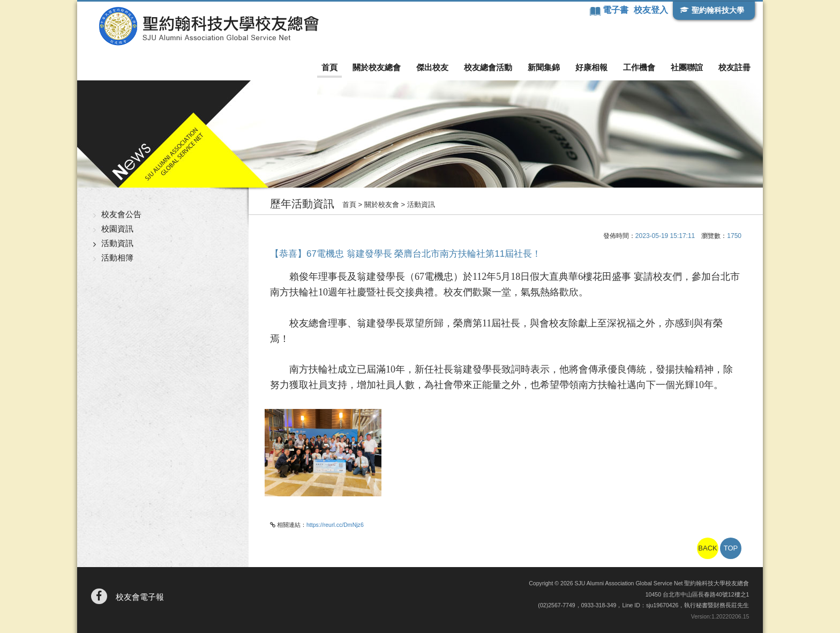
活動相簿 (117, 258)
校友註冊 (734, 67)
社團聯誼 (687, 67)
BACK (707, 548)
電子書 (617, 10)
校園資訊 (117, 229)
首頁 (329, 67)
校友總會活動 (488, 67)
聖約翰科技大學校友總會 (209, 26)
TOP (731, 548)
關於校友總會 (377, 67)
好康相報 (591, 67)
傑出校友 (432, 67)
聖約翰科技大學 (718, 10)
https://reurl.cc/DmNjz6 (335, 525)
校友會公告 (121, 214)
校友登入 (651, 10)
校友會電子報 (140, 597)
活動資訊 (117, 243)
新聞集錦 (544, 67)
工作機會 (639, 67)
